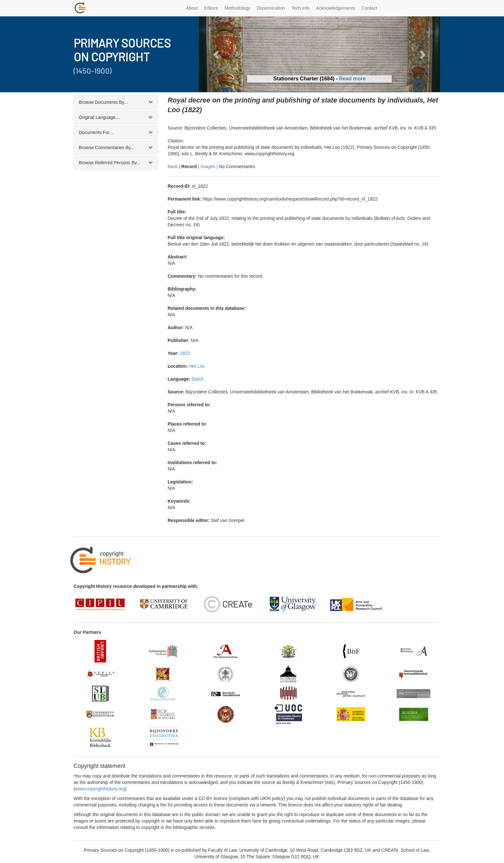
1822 (185, 353)
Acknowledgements (335, 8)
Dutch (198, 379)
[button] (217, 54)
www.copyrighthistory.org (100, 789)
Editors (211, 8)
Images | (210, 166)
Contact (369, 8)
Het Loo (197, 366)
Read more (352, 79)
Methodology (237, 8)
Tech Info (301, 8)
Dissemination (271, 8)
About (192, 8)
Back (173, 166)
